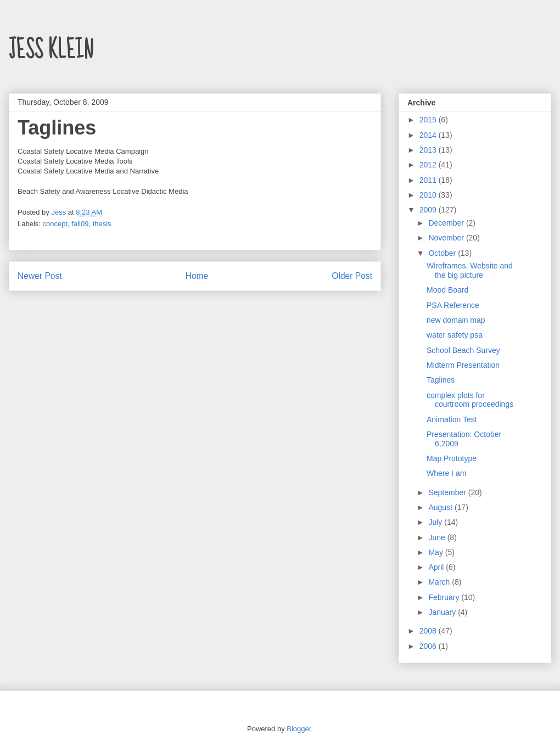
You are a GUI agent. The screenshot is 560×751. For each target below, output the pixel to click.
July (436, 522)
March (440, 582)
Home (197, 276)
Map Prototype (452, 458)
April (437, 567)
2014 (429, 135)
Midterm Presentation (463, 365)
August (441, 507)
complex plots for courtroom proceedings (470, 400)
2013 (429, 150)
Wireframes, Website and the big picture (470, 270)
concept (55, 224)
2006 (429, 646)
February (445, 597)
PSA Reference (453, 305)
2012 (429, 165)
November (447, 238)
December (447, 223)
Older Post (352, 276)
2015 (429, 120)
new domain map (456, 320)
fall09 (80, 224)
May (436, 552)
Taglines (441, 380)
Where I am (446, 473)
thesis (102, 224)
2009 (429, 210)
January (443, 612)
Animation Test (452, 419)
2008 (429, 631)
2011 (429, 180)
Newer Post (40, 276)
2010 (429, 195)
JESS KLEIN (51, 50)
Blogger (299, 729)
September (448, 492)
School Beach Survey (463, 350)
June (438, 537)
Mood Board (447, 290)
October (443, 253)
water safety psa (455, 335)
